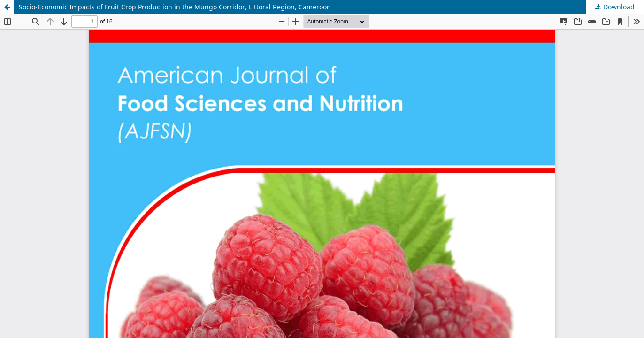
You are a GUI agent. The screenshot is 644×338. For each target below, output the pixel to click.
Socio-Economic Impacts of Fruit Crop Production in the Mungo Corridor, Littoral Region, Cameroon (175, 7)
